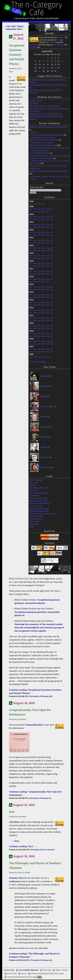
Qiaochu (43, 467)
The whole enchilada (38, 362)
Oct (39, 209)
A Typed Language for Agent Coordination (46, 135)
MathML (61, 37)
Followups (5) (46, 960)
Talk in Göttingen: (49, 110)
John (42, 376)
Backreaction (34, 522)
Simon (43, 457)
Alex (42, 396)
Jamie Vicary (65, 176)
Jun (31, 212)
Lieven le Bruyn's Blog (38, 498)
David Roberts (36, 166)
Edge (31, 527)
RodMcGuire (66, 156)
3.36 (52, 561)
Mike (42, 437)
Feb (39, 204)
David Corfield (36, 148)
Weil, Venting (35, 163)
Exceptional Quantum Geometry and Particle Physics (47, 81)
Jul (52, 209)
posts (47, 376)
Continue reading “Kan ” (22, 847)
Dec (31, 209)
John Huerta (45, 406)
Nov (35, 209)
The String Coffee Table (39, 488)
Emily (42, 427)
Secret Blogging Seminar (39, 509)
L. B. (44, 166)
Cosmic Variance (36, 519)
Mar (35, 204)
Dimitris (47, 156)
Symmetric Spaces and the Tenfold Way (45, 114)
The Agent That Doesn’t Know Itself (44, 140)
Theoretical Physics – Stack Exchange (45, 106)
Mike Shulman (56, 156)
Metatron (34, 132)
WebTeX (52, 42)
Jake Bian (14, 822)
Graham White (51, 166)
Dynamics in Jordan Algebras (41, 158)
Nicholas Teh (16, 878)
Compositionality (34, 725)
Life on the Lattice (36, 516)
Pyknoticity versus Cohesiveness (43, 145)
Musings (33, 485)
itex (58, 40)
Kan (31, 88)
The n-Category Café (37, 9)
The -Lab (33, 483)
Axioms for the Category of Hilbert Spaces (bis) (48, 171)
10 (55, 61)
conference (15, 882)
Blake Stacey (44, 161)
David (42, 386)
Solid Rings (34, 103)
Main (20, 26)
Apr (31, 204)
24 (55, 68)
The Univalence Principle (39, 153)
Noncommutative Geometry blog (42, 514)
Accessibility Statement (29, 970)
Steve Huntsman (48, 143)
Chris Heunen (54, 176)
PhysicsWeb (34, 524)
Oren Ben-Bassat (59, 148)
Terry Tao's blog (36, 506)
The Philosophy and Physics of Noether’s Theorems (46, 91)
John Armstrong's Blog (38, 493)
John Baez (46, 138)
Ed (59, 161)
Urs (41, 447)
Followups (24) (46, 696)
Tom (42, 417)
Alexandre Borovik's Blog (39, 503)
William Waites (36, 138)
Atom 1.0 (50, 535)
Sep (44, 209)
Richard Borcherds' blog (39, 511)
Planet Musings (35, 480)
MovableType (59, 45)
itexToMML (33, 45)
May (35, 219)
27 (40, 71)
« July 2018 (10, 26)
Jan (43, 204)
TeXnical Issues (36, 101)
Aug (48, 209)
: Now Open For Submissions (48, 85)
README (33, 47)
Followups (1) (45, 798)
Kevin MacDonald (37, 156)
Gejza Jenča (62, 166)
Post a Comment (48, 850)
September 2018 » (14, 29)
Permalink (34, 696)
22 (48, 68)
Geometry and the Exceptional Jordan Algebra (48, 127)
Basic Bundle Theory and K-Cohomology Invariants (46, 118)
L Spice (34, 179)
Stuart (53, 138)
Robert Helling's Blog (38, 501)
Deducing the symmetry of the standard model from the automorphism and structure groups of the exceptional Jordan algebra (39, 628)
